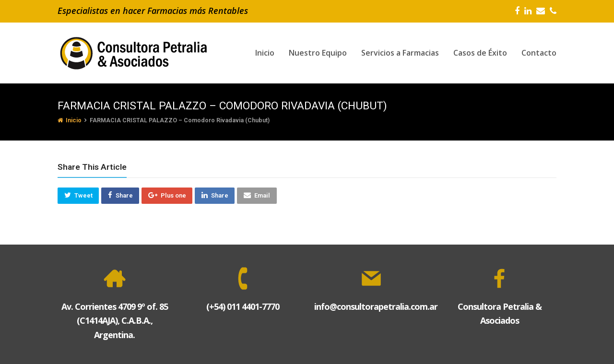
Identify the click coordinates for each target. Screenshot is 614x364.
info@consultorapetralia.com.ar (376, 306)
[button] (78, 196)
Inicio (70, 120)
